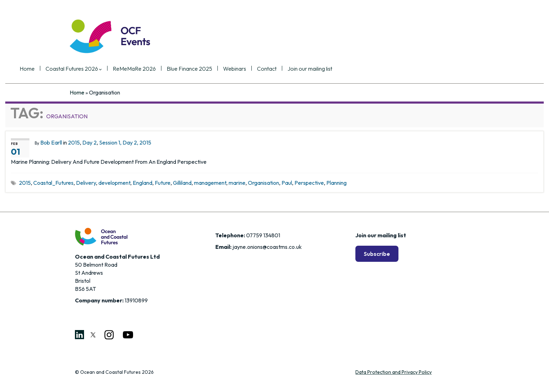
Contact (317, 69)
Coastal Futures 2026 (124, 69)
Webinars (285, 69)
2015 (74, 142)
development (114, 183)
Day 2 (89, 142)
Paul (287, 183)
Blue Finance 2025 (239, 69)
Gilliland (182, 183)
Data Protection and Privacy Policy (394, 372)
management (210, 183)
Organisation (263, 183)
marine (237, 183)
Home (77, 69)
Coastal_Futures (53, 183)
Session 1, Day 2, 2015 (125, 142)
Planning (336, 183)
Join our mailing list (360, 69)
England (143, 183)
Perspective (309, 183)
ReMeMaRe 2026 (184, 69)
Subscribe (377, 254)
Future (163, 183)
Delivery (86, 183)
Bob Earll (51, 142)
